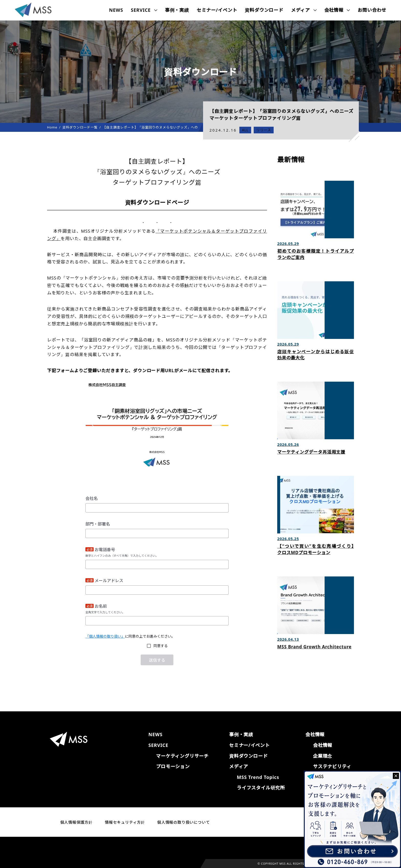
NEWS (116, 10)
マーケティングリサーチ (182, 756)
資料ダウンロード (264, 10)
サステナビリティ (332, 766)
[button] (94, 424)
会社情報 (323, 745)
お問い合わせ (372, 10)
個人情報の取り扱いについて (183, 822)
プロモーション (173, 766)
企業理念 (323, 756)
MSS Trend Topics (258, 777)
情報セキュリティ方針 (125, 822)
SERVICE (141, 10)
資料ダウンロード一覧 (80, 127)
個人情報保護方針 (76, 822)
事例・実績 (177, 10)
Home (52, 127)
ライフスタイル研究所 (261, 788)
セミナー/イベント (217, 10)
